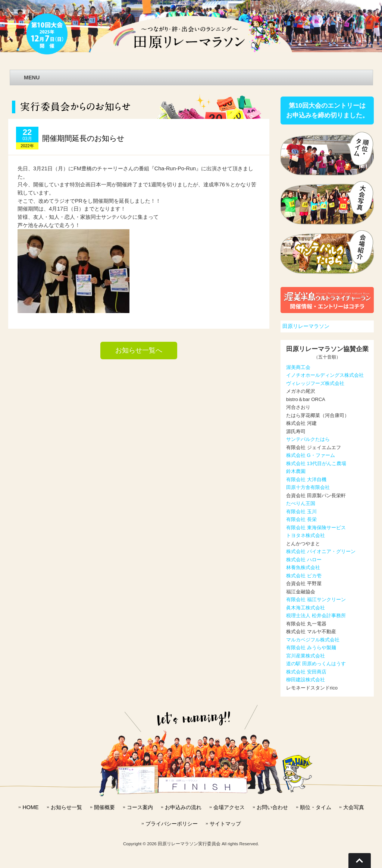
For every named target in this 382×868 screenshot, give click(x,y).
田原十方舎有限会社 (308, 487)
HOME (30, 807)
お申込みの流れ (183, 807)
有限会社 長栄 (301, 519)
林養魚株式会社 (303, 567)
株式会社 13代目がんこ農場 (316, 463)
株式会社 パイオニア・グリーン (321, 551)
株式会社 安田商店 (306, 672)
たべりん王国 (301, 503)
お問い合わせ (272, 807)
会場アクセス (229, 807)
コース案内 (140, 807)
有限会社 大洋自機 (306, 479)
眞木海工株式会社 (306, 608)
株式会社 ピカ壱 (304, 576)
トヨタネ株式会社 (306, 535)
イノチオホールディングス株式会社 (325, 375)
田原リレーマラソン (306, 326)
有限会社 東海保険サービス (316, 528)
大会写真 (354, 807)
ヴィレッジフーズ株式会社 (315, 383)
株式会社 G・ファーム (311, 455)
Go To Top (360, 861)
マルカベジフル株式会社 (313, 640)
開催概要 (104, 807)
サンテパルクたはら (308, 439)
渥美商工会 (298, 367)
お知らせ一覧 (66, 807)
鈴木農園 (296, 471)
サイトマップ (225, 824)
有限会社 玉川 (301, 512)
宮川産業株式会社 (306, 656)
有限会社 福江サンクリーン (316, 599)
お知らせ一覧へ (139, 350)
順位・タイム (316, 807)
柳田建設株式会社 (306, 680)
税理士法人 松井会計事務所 (316, 616)
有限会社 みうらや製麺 (311, 648)
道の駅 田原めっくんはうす (316, 664)
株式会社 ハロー (304, 560)
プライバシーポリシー (172, 824)
